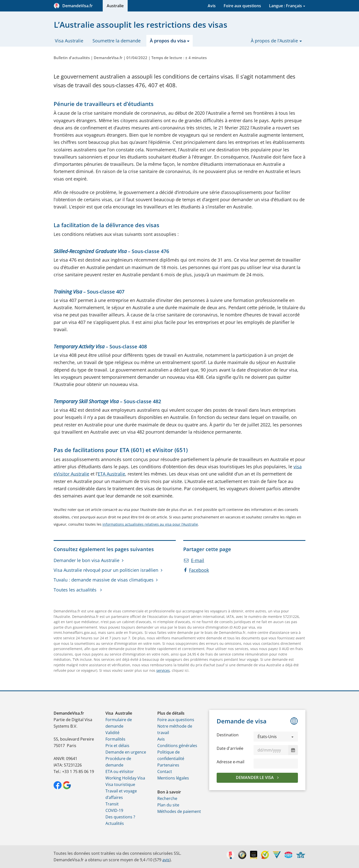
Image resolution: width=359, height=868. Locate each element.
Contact (165, 772)
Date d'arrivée (230, 748)
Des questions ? (120, 817)
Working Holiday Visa (125, 778)
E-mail (194, 560)
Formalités (115, 739)
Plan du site (168, 805)
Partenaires (168, 765)
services (163, 670)
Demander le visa (255, 777)
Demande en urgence (126, 752)
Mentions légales (173, 778)
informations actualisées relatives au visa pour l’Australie (150, 524)
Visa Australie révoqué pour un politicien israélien (106, 570)
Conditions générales (177, 746)
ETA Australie (111, 474)
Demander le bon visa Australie (87, 560)
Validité (112, 733)
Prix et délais (117, 746)
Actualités (115, 823)
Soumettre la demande (117, 41)
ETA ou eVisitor (120, 772)
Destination (228, 735)
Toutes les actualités (76, 590)
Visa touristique (120, 784)
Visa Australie (69, 41)
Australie (115, 6)
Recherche (167, 798)
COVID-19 (114, 810)
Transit (112, 804)
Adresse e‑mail (230, 762)
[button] (276, 737)
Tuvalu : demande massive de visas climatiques (104, 580)
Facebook (196, 570)
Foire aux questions (242, 6)
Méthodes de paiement (179, 811)
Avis (212, 6)
